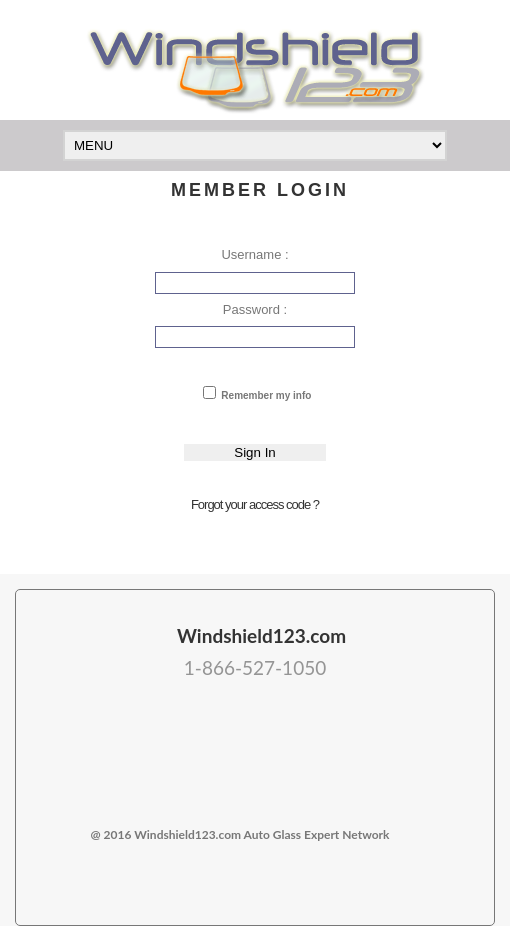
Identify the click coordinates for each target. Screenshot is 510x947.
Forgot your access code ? (255, 504)
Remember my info (265, 395)
